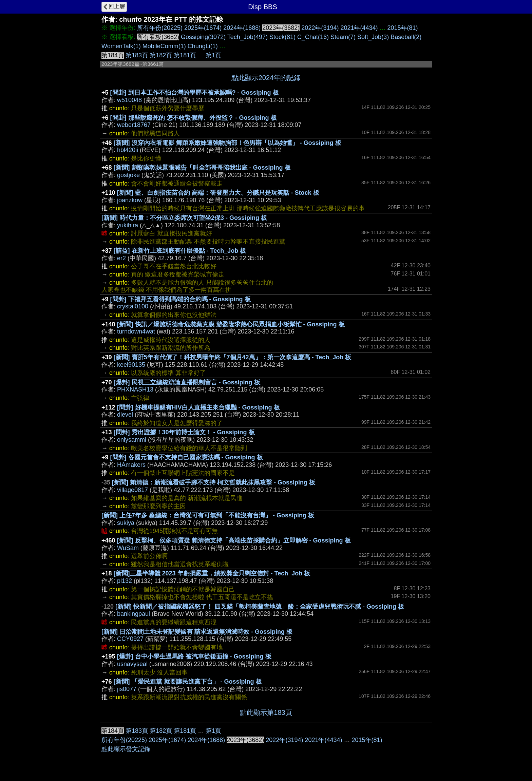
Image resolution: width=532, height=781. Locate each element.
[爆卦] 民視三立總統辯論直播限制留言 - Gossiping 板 (187, 382)
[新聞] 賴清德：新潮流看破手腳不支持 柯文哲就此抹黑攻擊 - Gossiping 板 (214, 482)
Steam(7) (343, 37)
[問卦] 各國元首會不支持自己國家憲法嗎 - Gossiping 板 (187, 457)
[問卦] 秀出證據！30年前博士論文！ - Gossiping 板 (184, 432)
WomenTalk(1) (121, 46)
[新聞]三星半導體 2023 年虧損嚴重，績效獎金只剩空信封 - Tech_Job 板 (212, 573)
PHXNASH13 (135, 389)
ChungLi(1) (203, 46)
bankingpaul (134, 614)
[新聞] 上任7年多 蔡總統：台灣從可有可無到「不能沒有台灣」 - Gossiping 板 (208, 515)
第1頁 (213, 55)
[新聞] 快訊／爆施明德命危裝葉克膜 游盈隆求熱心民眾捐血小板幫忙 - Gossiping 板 (231, 324)
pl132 (125, 581)
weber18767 (134, 125)
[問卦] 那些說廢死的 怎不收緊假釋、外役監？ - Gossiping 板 (194, 118)
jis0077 (127, 689)
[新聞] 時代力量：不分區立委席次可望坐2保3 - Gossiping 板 (184, 218)
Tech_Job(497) (248, 37)
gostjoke (128, 175)
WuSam (128, 548)
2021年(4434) (359, 28)
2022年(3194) (320, 28)
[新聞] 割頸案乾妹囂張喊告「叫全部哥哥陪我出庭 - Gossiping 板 (202, 168)
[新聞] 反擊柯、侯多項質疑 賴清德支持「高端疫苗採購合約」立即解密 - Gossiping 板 (234, 540)
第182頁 (161, 55)
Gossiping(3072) (203, 37)
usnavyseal (132, 664)
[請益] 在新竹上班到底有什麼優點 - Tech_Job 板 (180, 251)
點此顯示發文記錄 (126, 749)
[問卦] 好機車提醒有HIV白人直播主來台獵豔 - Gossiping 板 (198, 407)
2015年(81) (403, 28)
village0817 (132, 490)
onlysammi (132, 440)
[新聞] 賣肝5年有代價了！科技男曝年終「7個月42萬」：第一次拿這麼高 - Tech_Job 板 (233, 357)
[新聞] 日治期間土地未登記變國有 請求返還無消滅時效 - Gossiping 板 (197, 632)
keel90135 (131, 365)
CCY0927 (130, 639)
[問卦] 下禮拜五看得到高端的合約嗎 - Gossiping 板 (180, 299)
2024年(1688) (242, 28)
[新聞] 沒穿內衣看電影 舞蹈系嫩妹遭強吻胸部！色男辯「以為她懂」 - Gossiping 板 (227, 143)
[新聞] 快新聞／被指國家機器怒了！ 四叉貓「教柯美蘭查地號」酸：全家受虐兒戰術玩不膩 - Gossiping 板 (260, 607)
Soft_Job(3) (373, 37)
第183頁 (137, 55)
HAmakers (131, 465)
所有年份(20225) (160, 28)
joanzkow (130, 200)
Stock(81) (282, 37)
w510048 (129, 100)
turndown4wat (136, 331)
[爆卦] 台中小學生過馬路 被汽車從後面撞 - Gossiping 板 (194, 656)
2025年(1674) (203, 28)
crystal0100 (133, 306)
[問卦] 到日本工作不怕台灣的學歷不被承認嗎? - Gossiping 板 (195, 93)
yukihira (128, 225)
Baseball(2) (406, 37)
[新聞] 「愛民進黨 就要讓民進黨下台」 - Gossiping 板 (188, 682)
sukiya (126, 523)
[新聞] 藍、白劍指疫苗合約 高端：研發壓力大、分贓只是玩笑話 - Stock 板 (218, 193)
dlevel (125, 415)
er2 (121, 258)
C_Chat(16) (313, 37)
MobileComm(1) (164, 46)
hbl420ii (128, 150)
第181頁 (185, 55)
